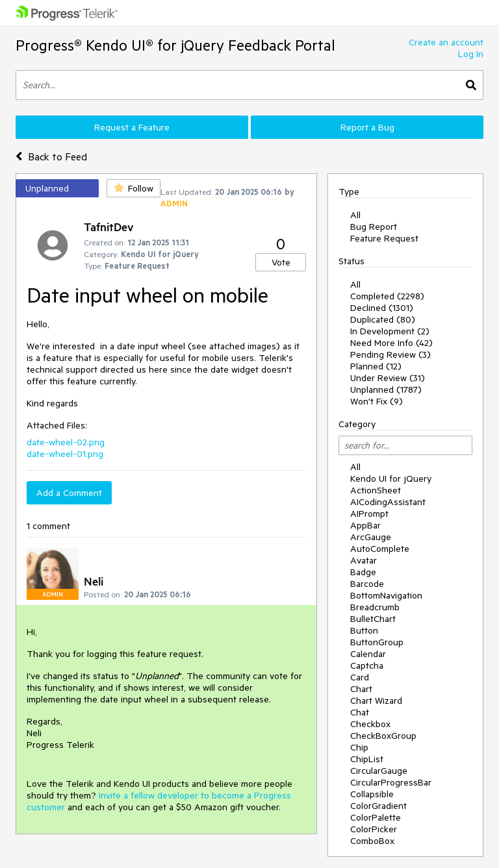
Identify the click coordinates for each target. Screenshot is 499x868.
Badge (363, 572)
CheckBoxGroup (383, 736)
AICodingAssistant (388, 502)
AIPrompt (369, 514)
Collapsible (372, 794)
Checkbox (370, 724)
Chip (359, 747)
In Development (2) (390, 331)
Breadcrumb (375, 607)
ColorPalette (376, 817)
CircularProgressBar (391, 782)
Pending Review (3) (390, 354)
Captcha (367, 665)
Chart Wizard (376, 701)
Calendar (368, 654)
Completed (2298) (387, 296)
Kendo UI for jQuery (391, 478)
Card (360, 677)
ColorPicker (374, 829)
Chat (360, 712)
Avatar (364, 560)
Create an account (446, 42)
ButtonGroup (377, 642)
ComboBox (372, 841)
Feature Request (384, 238)
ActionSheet (376, 490)
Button (364, 630)
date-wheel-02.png (66, 442)
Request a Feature (132, 127)
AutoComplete (380, 549)
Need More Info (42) (391, 343)
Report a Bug (367, 127)
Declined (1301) (382, 308)
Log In (471, 54)
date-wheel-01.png (65, 454)
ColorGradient (378, 806)
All (355, 215)
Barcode (367, 584)
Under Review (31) (388, 378)
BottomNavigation (386, 595)
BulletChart (373, 619)
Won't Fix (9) (377, 401)
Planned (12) (376, 366)
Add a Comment (69, 493)
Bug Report (374, 227)
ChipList (367, 759)
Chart (361, 689)
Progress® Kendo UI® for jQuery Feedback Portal (175, 45)
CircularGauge (379, 771)
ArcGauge (371, 537)
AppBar (365, 525)
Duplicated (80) (383, 319)
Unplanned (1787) (386, 390)
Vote (281, 262)
